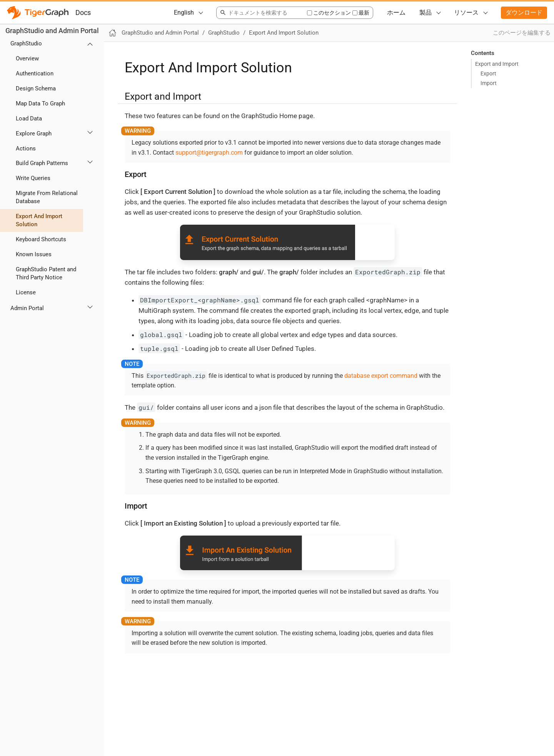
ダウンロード (524, 13)
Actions (26, 149)
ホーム (396, 13)
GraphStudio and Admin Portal (52, 31)
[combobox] (261, 13)
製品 (426, 13)
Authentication (35, 73)
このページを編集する (522, 33)
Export (488, 73)
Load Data (29, 118)
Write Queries (33, 178)
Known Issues (34, 254)
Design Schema (36, 88)
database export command (381, 376)
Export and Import (497, 64)
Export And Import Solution (39, 220)
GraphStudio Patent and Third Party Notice (46, 273)
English (184, 13)
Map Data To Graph (40, 103)
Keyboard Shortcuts (41, 239)
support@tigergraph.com (209, 153)
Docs (83, 13)
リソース (466, 13)
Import (489, 83)
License (26, 292)
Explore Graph (34, 134)
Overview (27, 58)
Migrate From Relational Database (47, 197)
